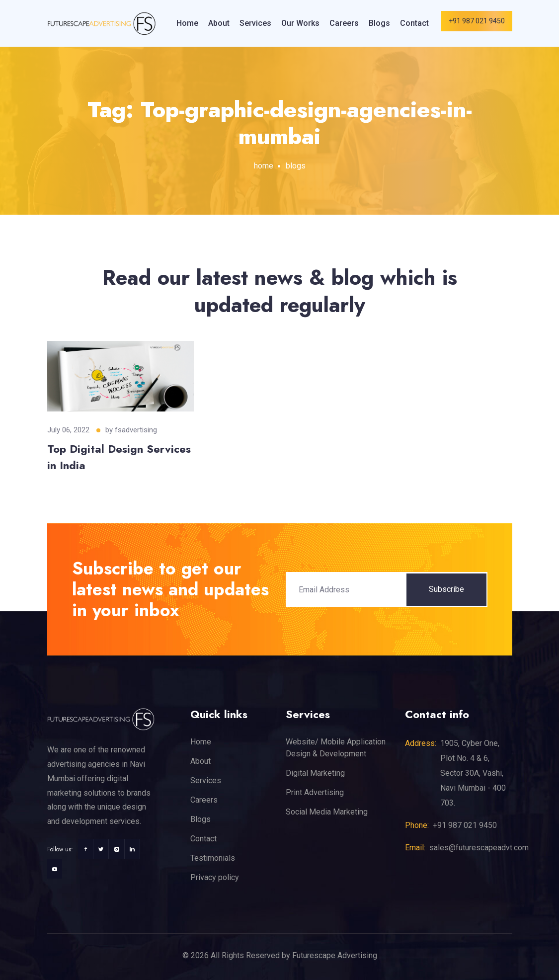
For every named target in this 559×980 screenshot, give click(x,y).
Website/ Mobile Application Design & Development (336, 748)
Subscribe (446, 589)
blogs (296, 166)
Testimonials (213, 858)
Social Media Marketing (327, 812)
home (264, 166)
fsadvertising (136, 430)
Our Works (300, 23)
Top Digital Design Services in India (119, 457)
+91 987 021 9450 (477, 21)
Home (187, 23)
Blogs (379, 23)
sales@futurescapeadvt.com (479, 848)
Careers (344, 23)
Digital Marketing (315, 773)
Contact (414, 23)
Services (255, 23)
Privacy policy (215, 877)
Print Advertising (315, 792)
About (219, 23)
